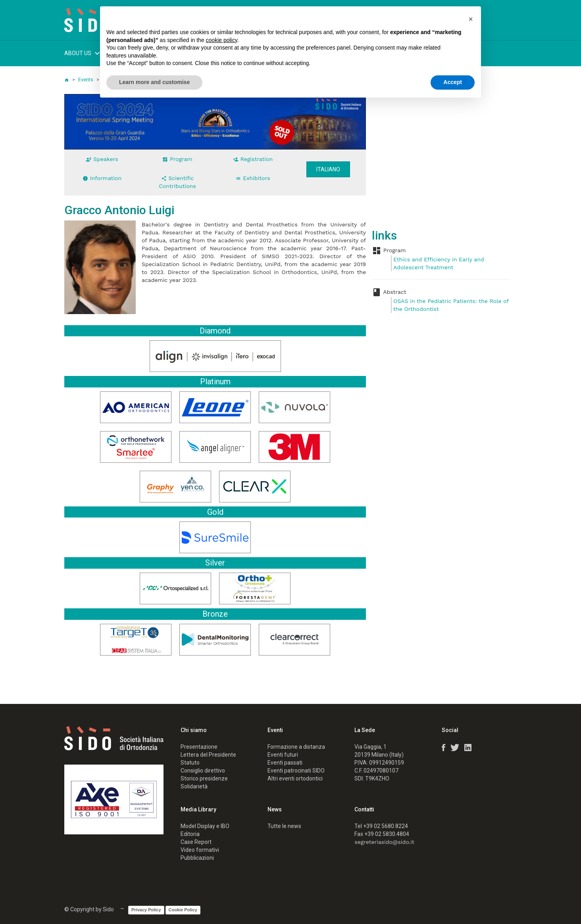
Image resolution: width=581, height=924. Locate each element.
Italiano (328, 169)
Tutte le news (284, 826)
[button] (471, 19)
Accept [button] (453, 82)
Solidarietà (194, 786)
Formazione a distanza (296, 747)
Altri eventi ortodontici (295, 778)
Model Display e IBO (205, 826)
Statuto (190, 763)
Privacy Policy (146, 910)
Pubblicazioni (197, 858)
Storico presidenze (204, 778)
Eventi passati (285, 763)
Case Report (196, 842)
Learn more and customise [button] (154, 82)
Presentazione (199, 747)
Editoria (190, 834)
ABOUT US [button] (83, 54)
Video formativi (200, 850)
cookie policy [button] (222, 40)
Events (86, 80)
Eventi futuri (283, 755)
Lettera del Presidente (208, 755)
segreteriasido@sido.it (384, 842)
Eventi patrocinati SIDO (296, 771)
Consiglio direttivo (203, 771)
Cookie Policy (183, 910)
